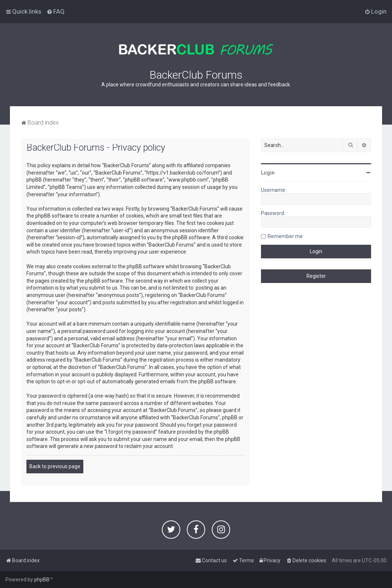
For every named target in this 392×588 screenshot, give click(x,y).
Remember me (285, 236)
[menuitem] (56, 11)
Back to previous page (55, 466)
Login (268, 173)
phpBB (42, 580)
